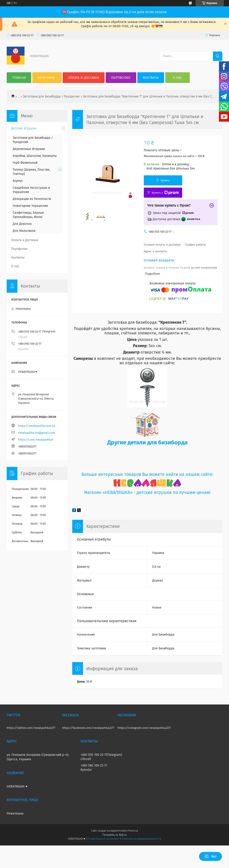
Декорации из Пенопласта (32, 199)
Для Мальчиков (24, 231)
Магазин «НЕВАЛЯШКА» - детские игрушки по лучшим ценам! (147, 492)
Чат (210, 856)
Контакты (151, 78)
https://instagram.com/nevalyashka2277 (144, 728)
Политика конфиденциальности (141, 839)
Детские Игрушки (24, 128)
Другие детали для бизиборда (147, 442)
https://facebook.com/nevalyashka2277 (88, 728)
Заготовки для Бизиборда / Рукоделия (51, 96)
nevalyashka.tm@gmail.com (37, 433)
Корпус (18, 181)
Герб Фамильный (25, 163)
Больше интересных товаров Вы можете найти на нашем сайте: (147, 474)
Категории (46, 78)
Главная (19, 78)
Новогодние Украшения (30, 206)
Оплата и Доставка (84, 78)
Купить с (165, 193)
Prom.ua (133, 831)
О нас (177, 78)
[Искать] (218, 56)
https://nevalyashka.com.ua (37, 426)
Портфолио (121, 78)
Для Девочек (22, 224)
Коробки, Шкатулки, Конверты (35, 156)
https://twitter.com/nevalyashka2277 (31, 728)
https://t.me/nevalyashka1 (36, 440)
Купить (165, 180)
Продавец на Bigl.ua (114, 835)
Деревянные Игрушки (29, 149)
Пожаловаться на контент (103, 839)
